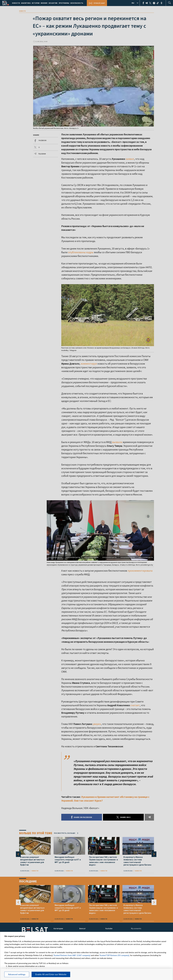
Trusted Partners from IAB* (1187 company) (72, 955)
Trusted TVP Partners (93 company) (114, 955)
